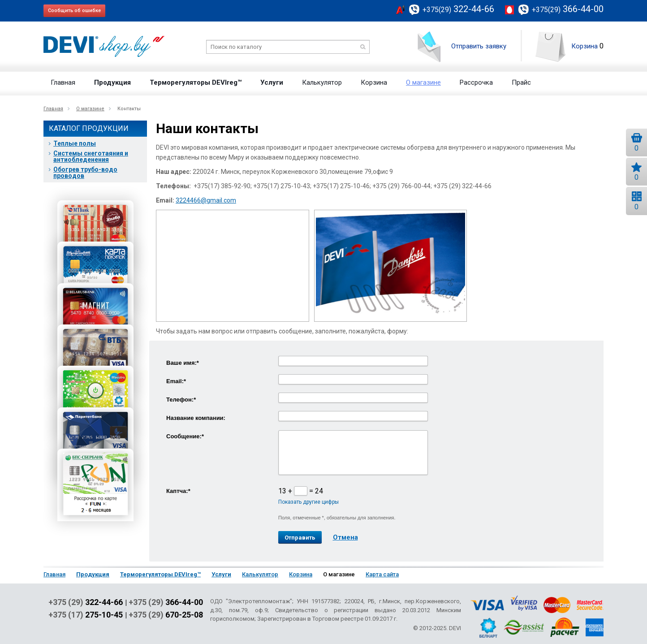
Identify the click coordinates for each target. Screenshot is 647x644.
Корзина (584, 46)
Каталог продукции (89, 128)
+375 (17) (86, 615)
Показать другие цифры (308, 502)
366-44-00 (568, 9)
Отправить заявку (479, 46)
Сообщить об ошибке (74, 11)
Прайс (521, 82)
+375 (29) (86, 602)
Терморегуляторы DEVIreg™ (196, 82)
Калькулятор (322, 82)
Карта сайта (382, 574)
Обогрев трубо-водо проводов (85, 173)
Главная (63, 82)
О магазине (423, 82)
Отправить (300, 538)
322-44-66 (458, 9)
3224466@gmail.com (206, 200)
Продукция (112, 82)
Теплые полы (75, 143)
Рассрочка (476, 82)
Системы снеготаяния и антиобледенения (91, 156)
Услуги (272, 82)
